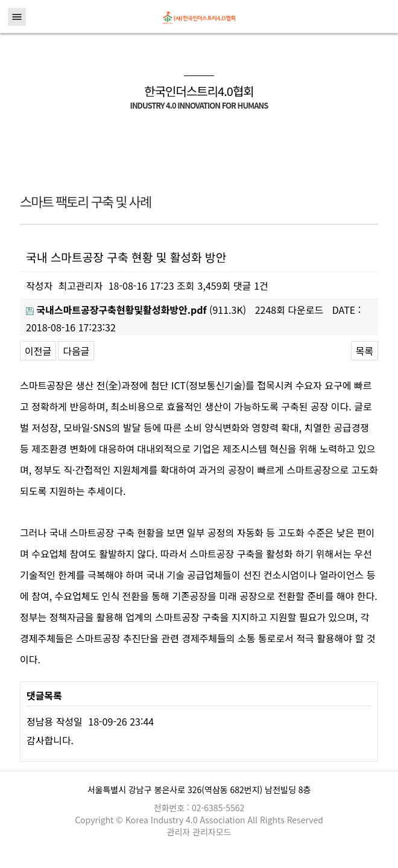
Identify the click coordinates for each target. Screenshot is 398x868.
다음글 (76, 351)
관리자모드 (212, 832)
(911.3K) (136, 310)
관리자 (180, 832)
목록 (365, 351)
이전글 (38, 351)
